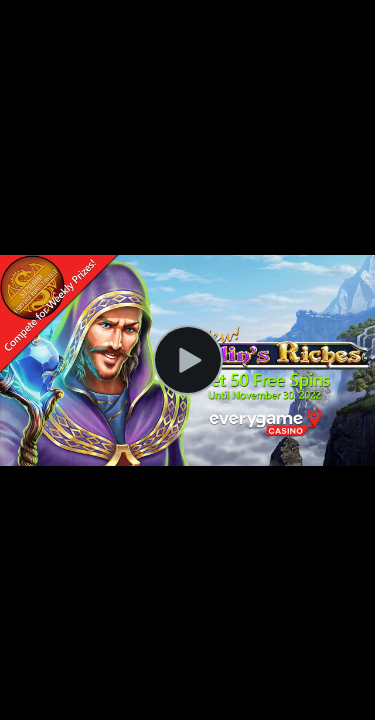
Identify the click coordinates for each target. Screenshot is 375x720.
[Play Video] (188, 360)
